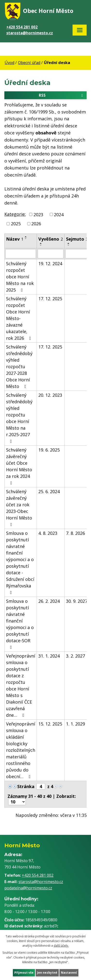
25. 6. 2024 (49, 491)
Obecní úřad (29, 63)
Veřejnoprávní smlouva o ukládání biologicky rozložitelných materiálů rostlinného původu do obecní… (21, 750)
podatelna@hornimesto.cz (28, 888)
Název (15, 239)
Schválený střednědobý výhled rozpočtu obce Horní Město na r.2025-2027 (19, 418)
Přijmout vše (24, 973)
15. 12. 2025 (50, 724)
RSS (62, 95)
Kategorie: (15, 214)
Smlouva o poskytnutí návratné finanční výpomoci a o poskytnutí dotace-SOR (20, 624)
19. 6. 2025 (49, 450)
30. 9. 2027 (77, 601)
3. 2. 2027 (75, 656)
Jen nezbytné (47, 973)
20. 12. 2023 (50, 395)
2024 (59, 214)
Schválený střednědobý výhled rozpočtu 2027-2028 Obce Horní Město (19, 367)
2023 (38, 214)
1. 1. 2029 (75, 724)
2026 (36, 224)
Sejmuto (77, 239)
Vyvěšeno (51, 239)
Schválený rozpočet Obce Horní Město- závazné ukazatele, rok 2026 (20, 318)
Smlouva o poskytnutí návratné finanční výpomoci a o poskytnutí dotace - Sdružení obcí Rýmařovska (20, 562)
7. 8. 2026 (75, 533)
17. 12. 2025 (50, 299)
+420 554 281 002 (22, 27)
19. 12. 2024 (50, 264)
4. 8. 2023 (48, 533)
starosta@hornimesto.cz (30, 33)
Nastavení (69, 973)
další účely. (61, 946)
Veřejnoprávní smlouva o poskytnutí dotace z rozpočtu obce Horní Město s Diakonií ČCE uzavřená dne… (21, 685)
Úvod (9, 63)
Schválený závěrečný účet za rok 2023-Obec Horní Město (19, 508)
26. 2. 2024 (49, 601)
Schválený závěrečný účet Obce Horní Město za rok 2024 (19, 466)
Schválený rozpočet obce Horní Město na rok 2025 (20, 277)
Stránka (26, 786)
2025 (16, 224)
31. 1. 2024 (49, 656)
